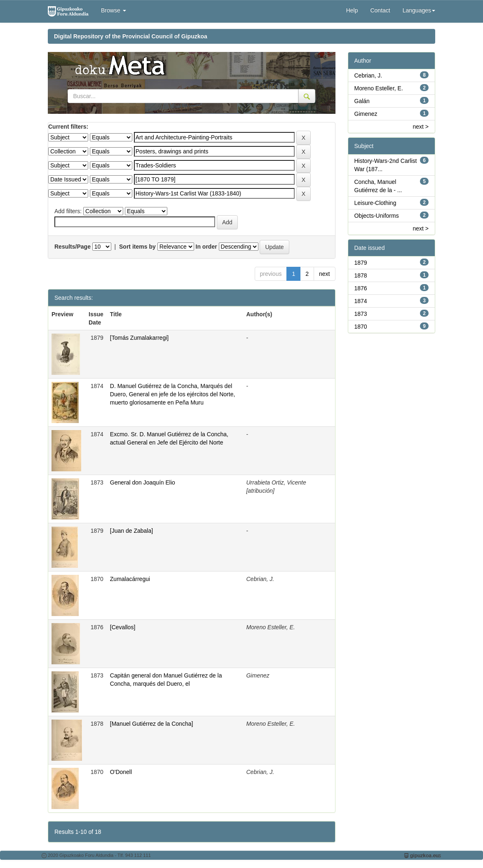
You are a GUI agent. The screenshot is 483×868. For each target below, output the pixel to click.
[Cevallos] (123, 627)
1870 (361, 327)
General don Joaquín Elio (143, 482)
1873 (361, 314)
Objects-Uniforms (377, 216)
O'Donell (121, 772)
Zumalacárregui (130, 579)
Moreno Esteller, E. (379, 88)
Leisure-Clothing (375, 203)
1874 (361, 301)
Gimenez (366, 114)
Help (352, 10)
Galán (362, 101)
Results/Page (73, 247)
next (324, 274)
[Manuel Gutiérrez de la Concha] (152, 724)
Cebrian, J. (368, 75)
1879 (361, 263)
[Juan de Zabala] (131, 531)
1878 (361, 275)
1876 (361, 288)
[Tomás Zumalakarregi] (139, 338)
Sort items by (137, 247)
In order (206, 247)
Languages (419, 10)
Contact (380, 10)
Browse (114, 10)
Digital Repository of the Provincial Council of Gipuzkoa (131, 36)
